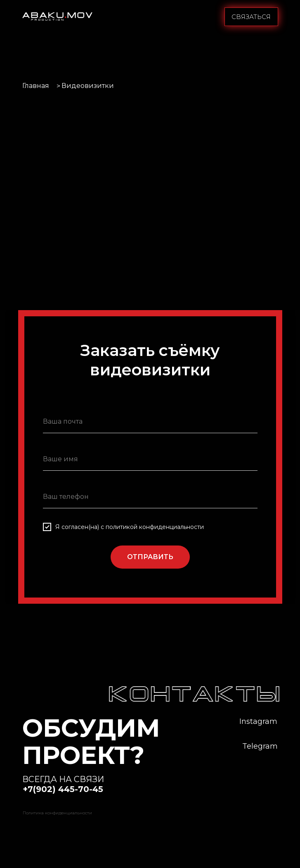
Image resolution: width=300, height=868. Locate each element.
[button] (251, 17)
